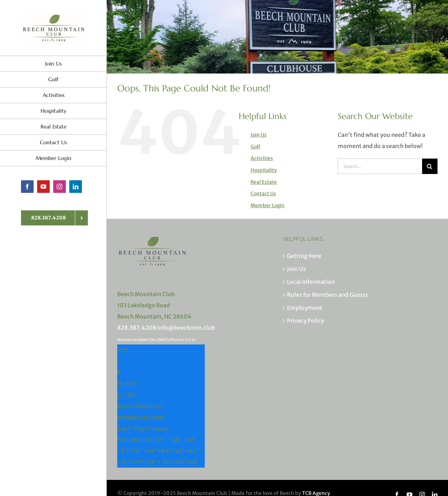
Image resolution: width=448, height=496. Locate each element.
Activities (262, 158)
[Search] (430, 166)
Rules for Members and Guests (328, 295)
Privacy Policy (306, 321)
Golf (255, 147)
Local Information (311, 282)
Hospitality (264, 170)
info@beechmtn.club (186, 328)
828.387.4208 (137, 328)
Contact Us (263, 194)
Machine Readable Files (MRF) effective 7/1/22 (156, 340)
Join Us (259, 135)
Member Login (268, 205)
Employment (305, 308)
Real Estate (264, 182)
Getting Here (304, 256)
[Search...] (380, 166)
